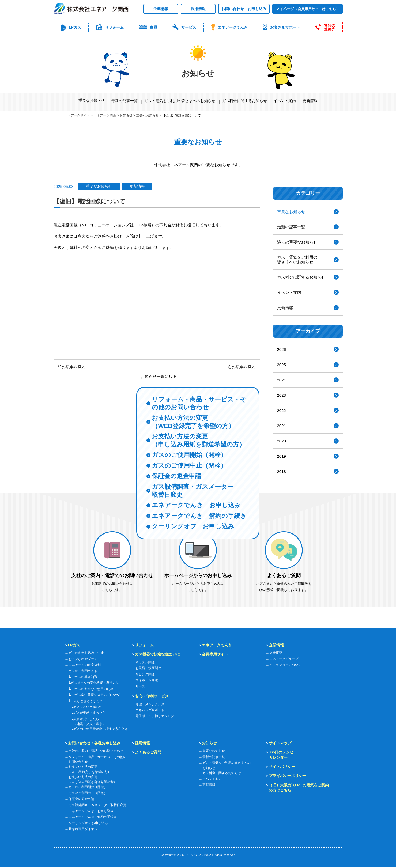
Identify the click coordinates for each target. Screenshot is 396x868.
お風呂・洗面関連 (148, 668)
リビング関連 (145, 674)
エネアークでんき (217, 645)
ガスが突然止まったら (89, 713)
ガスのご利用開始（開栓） (88, 788)
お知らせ (209, 743)
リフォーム (144, 645)
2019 (282, 456)
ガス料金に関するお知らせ (244, 101)
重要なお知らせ (92, 100)
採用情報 (198, 9)
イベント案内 (285, 101)
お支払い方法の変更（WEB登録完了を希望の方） (195, 409)
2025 (282, 365)
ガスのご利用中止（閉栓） (88, 794)
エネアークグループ (284, 659)
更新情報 (310, 101)
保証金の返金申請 (178, 466)
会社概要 (276, 653)
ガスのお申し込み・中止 (86, 653)
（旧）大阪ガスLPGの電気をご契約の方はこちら (299, 788)
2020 (282, 441)
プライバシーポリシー (288, 776)
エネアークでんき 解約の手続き (198, 511)
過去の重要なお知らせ (297, 242)
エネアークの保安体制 (85, 665)
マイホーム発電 (147, 680)
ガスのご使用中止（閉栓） (191, 455)
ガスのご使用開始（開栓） (191, 443)
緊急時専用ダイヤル (83, 830)
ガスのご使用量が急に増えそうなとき (101, 729)
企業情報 (161, 9)
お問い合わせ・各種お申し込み (94, 743)
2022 (282, 410)
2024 (282, 380)
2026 (282, 349)
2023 (282, 395)
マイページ (308, 9)
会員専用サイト (215, 654)
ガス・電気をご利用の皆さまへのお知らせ (180, 101)
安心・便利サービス (152, 696)
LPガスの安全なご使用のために (94, 689)
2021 (282, 426)
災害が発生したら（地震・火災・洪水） (89, 721)
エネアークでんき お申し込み (198, 496)
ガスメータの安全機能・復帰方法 (95, 683)
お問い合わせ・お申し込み (244, 9)
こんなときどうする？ (87, 701)
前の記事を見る (72, 367)
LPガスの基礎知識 (84, 677)
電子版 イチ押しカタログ (155, 716)
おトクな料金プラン (83, 659)
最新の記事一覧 (125, 101)
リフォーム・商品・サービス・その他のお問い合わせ (198, 389)
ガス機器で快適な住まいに (157, 654)
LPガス (74, 645)
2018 (282, 471)
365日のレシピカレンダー (281, 755)
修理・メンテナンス (150, 704)
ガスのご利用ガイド (83, 671)
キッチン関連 (145, 662)
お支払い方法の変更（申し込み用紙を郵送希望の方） (201, 428)
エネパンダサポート (150, 710)
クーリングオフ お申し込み (195, 526)
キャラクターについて (285, 665)
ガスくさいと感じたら (89, 707)
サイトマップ (280, 743)
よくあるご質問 (148, 752)
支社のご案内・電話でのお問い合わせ (96, 751)
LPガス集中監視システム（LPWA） (96, 695)
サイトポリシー (282, 767)
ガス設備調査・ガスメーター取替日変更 (194, 481)
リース (140, 686)
